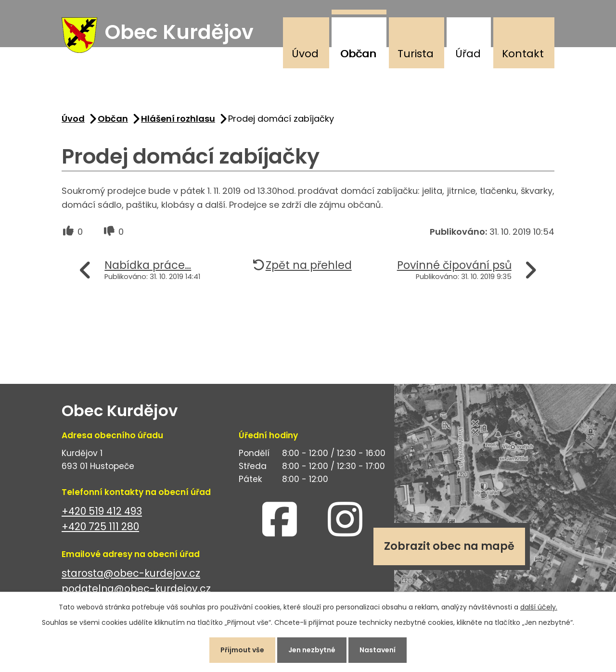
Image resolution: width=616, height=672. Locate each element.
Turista (416, 54)
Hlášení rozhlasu (178, 119)
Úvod (305, 54)
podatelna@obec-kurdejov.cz (136, 589)
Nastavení (378, 650)
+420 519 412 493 (102, 511)
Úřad (468, 54)
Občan (358, 54)
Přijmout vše (242, 650)
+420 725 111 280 (100, 527)
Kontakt (523, 54)
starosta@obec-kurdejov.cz (131, 573)
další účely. (539, 607)
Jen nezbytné (312, 650)
